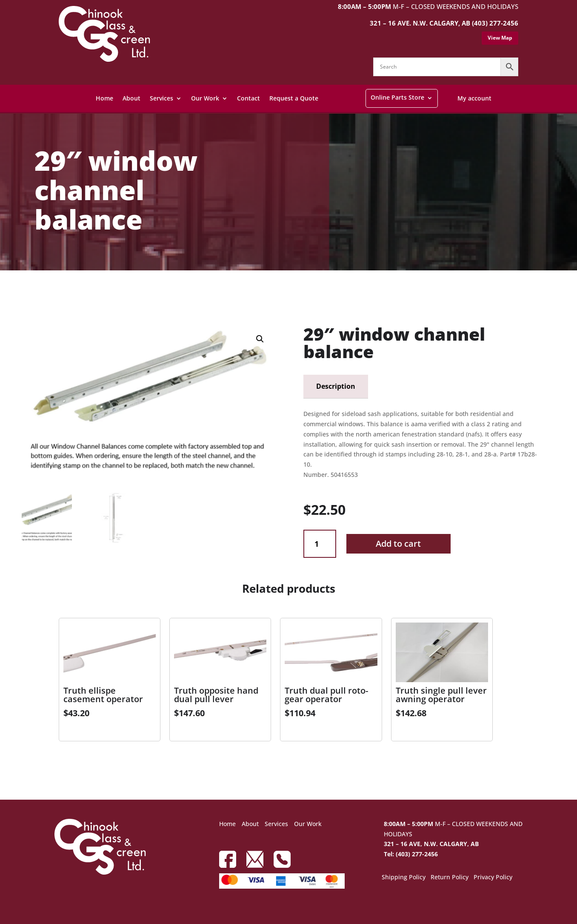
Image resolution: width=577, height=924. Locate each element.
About (131, 98)
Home (104, 98)
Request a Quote (294, 98)
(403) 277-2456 (495, 23)
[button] (260, 339)
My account (474, 98)
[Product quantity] (320, 544)
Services (161, 98)
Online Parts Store (397, 97)
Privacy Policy (493, 878)
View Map (500, 38)
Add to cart (398, 544)
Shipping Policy (404, 878)
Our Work (205, 98)
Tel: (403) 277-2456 (411, 854)
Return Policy (450, 878)
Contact (249, 98)
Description (336, 386)
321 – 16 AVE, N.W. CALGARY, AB (431, 844)
